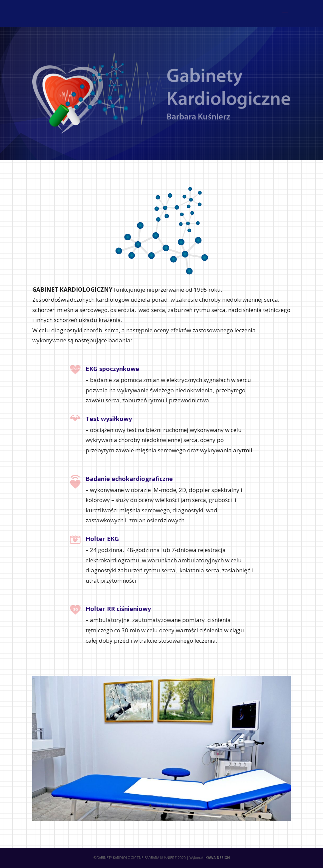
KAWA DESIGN (218, 858)
